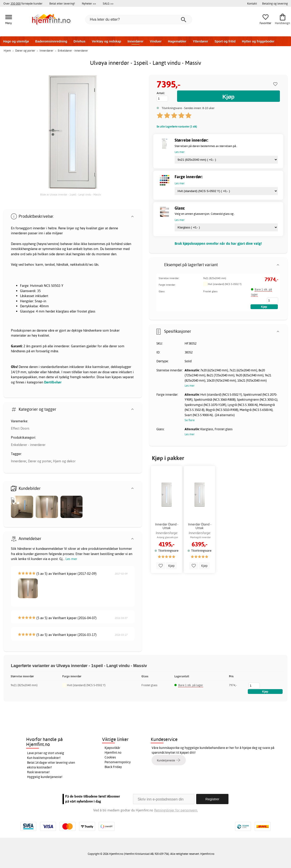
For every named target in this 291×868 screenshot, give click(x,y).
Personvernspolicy (118, 762)
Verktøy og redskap (107, 41)
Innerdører (135, 41)
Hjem (7, 50)
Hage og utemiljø (16, 41)
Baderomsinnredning (51, 41)
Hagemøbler (177, 41)
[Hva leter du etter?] (139, 20)
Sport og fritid (225, 41)
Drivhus (80, 41)
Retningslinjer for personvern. (176, 810)
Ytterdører (201, 41)
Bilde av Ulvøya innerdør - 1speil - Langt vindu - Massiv (71, 195)
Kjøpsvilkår (112, 748)
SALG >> (108, 3)
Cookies (110, 757)
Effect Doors (20, 428)
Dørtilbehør (53, 382)
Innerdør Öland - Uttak (167, 526)
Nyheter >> (89, 3)
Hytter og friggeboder (258, 41)
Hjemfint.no (113, 753)
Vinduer (156, 41)
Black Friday (113, 767)
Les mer (71, 559)
